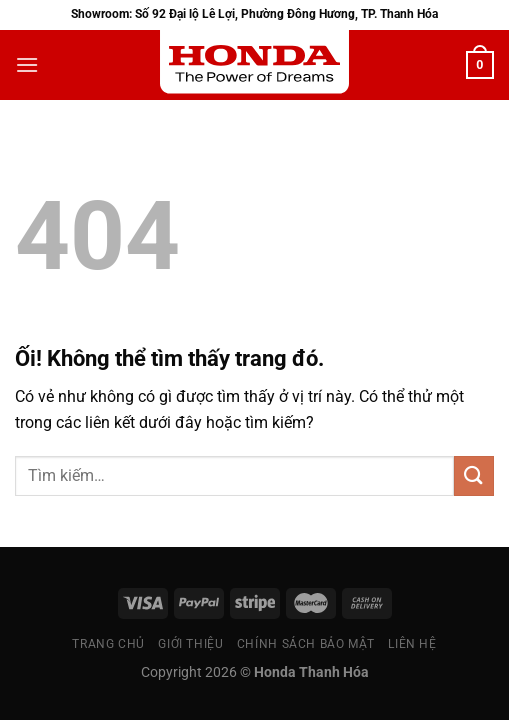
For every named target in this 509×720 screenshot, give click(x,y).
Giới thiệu (190, 644)
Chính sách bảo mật (306, 644)
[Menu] (27, 64)
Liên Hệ (412, 644)
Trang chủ (108, 644)
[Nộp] (474, 475)
